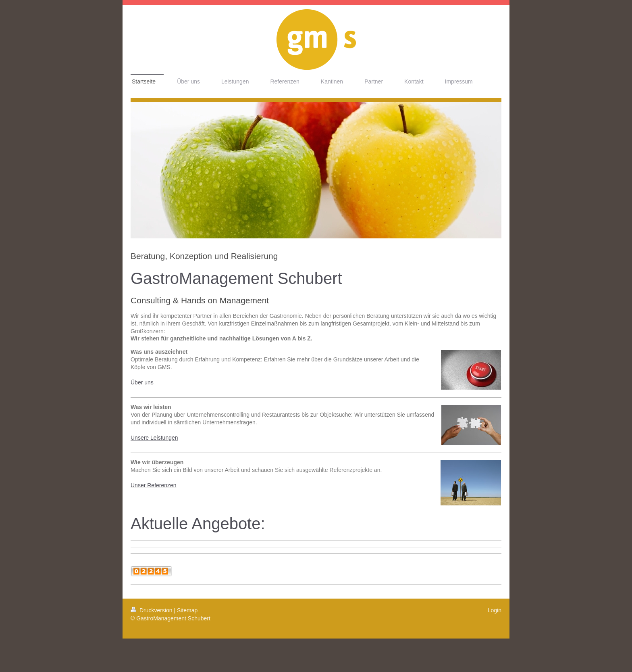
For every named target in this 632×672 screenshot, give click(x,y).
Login (495, 610)
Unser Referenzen (154, 485)
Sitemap (187, 610)
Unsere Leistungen (154, 438)
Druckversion (152, 610)
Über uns (142, 382)
